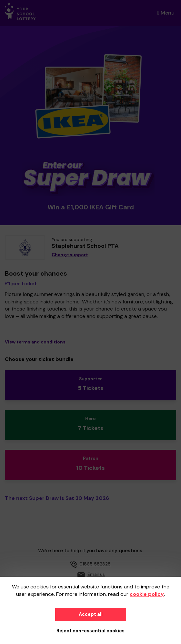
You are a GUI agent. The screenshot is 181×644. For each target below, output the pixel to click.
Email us (96, 574)
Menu (166, 13)
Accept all (91, 614)
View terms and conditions (35, 342)
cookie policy (147, 594)
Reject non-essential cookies (90, 631)
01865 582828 (95, 564)
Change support (70, 255)
